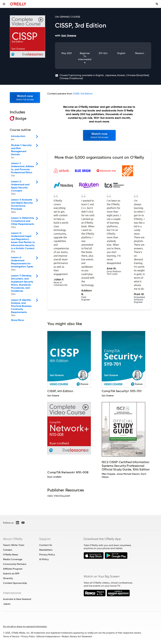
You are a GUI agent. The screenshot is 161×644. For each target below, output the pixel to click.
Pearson (140, 53)
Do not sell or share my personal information (25, 627)
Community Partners (15, 564)
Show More (17, 320)
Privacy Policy (47, 555)
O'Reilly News (11, 555)
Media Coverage (13, 559)
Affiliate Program (13, 569)
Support (45, 539)
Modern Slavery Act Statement (77, 637)
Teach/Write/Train (14, 545)
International (12, 593)
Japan (7, 604)
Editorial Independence (48, 637)
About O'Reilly (13, 539)
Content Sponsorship (15, 583)
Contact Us (46, 545)
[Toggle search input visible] (157, 4)
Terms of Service (11, 637)
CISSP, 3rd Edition (83, 94)
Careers (8, 550)
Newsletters (46, 550)
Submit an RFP (11, 574)
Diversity (8, 578)
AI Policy (44, 559)
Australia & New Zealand (17, 599)
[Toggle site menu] (4, 4)
